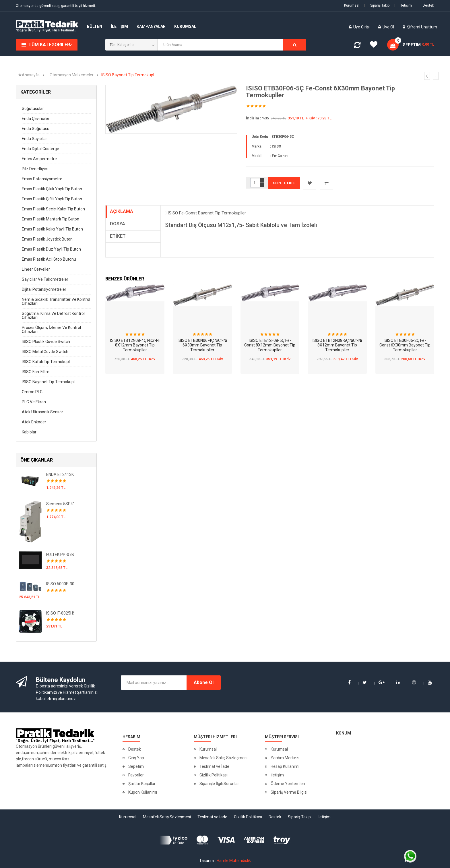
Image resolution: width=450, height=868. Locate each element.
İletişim (403, 5)
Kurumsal (352, 5)
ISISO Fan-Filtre (36, 372)
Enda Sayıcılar (34, 139)
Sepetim (136, 766)
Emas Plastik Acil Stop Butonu (49, 259)
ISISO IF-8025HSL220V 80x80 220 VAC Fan (60, 613)
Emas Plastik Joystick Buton (47, 239)
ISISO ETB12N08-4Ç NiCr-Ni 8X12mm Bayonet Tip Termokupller (135, 345)
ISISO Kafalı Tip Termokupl (46, 362)
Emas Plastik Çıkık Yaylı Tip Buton (52, 189)
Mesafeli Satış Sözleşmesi (223, 758)
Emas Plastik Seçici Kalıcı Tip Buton (53, 209)
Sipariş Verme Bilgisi (289, 792)
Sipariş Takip (377, 5)
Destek (425, 5)
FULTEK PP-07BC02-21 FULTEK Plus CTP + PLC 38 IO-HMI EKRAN (60, 555)
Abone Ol (204, 682)
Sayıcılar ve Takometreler (45, 279)
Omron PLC (32, 392)
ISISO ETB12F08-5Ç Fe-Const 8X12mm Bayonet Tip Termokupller (270, 345)
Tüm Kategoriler (49, 45)
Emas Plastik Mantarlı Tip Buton (51, 219)
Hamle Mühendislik (234, 861)
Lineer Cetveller (36, 269)
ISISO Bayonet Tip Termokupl (128, 75)
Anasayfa (29, 75)
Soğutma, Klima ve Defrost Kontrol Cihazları (53, 315)
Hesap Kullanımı (285, 766)
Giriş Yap (136, 758)
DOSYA (118, 224)
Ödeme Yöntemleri (288, 784)
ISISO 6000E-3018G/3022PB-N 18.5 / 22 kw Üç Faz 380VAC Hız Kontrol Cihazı (60, 584)
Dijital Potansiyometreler (44, 289)
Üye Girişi (362, 27)
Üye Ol (388, 27)
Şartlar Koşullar (142, 784)
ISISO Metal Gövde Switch (45, 352)
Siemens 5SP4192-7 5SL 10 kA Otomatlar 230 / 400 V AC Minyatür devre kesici (60, 504)
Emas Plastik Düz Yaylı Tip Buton (51, 249)
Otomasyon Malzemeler (72, 75)
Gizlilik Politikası (214, 775)
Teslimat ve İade (214, 766)
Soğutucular (33, 108)
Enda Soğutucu (36, 129)
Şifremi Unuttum (422, 27)
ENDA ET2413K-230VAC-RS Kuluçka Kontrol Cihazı (60, 474)
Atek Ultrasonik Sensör (42, 412)
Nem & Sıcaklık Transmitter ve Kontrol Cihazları (56, 301)
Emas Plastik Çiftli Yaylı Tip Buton (52, 199)
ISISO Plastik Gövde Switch (46, 342)
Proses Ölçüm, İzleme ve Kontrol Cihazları (51, 330)
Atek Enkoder (34, 422)
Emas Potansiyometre (42, 179)
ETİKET (118, 236)
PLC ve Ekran (34, 402)
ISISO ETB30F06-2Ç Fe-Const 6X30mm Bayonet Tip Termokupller (405, 345)
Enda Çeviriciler (36, 119)
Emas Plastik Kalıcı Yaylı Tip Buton (52, 229)
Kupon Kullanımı (143, 792)
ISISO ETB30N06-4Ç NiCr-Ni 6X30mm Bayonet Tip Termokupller (202, 345)
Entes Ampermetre (39, 159)
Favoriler (136, 775)
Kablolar (29, 432)
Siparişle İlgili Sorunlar (219, 784)
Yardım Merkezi (285, 758)
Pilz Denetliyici (35, 169)
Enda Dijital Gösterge (40, 149)
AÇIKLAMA (122, 211)
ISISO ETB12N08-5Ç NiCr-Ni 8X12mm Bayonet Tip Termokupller (337, 345)
